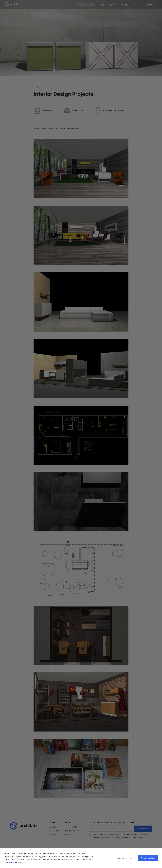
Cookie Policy (14, 862)
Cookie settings (125, 858)
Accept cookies (148, 858)
